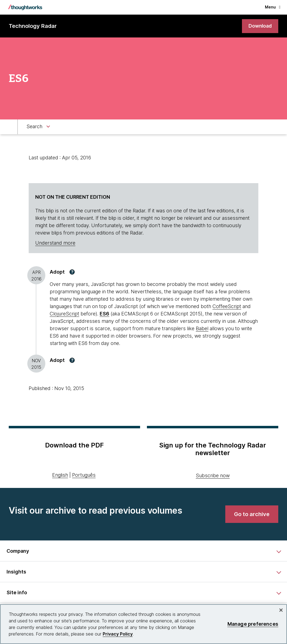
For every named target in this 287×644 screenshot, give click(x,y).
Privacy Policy (118, 634)
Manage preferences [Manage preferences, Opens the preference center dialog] (253, 624)
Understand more (55, 243)
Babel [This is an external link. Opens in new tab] (202, 328)
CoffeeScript (227, 306)
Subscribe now (213, 475)
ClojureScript (64, 314)
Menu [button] (273, 7)
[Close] (281, 610)
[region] (143, 624)
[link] (260, 26)
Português (84, 475)
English (60, 475)
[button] (72, 272)
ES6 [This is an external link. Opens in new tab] (104, 314)
